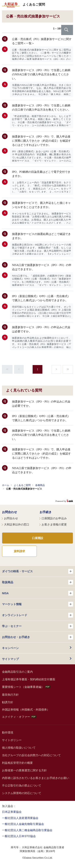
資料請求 (19, 551)
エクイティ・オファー (19, 717)
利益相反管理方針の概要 (17, 763)
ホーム (6, 485)
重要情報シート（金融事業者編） (26, 687)
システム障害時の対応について (22, 793)
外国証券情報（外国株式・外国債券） (26, 710)
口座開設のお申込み (54, 518)
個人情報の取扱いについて (19, 748)
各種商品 (40, 485)
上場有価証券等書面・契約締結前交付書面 (29, 679)
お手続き (46, 512)
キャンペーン (10, 648)
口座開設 (38, 538)
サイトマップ (10, 659)
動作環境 (8, 732)
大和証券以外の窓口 (17, 524)
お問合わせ (9, 512)
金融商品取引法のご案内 (17, 672)
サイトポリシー (12, 740)
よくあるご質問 (22, 485)
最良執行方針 (10, 695)
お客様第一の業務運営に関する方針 (24, 770)
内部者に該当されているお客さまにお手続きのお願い (36, 778)
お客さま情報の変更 (54, 524)
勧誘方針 (8, 702)
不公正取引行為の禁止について (22, 786)
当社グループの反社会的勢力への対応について (31, 755)
